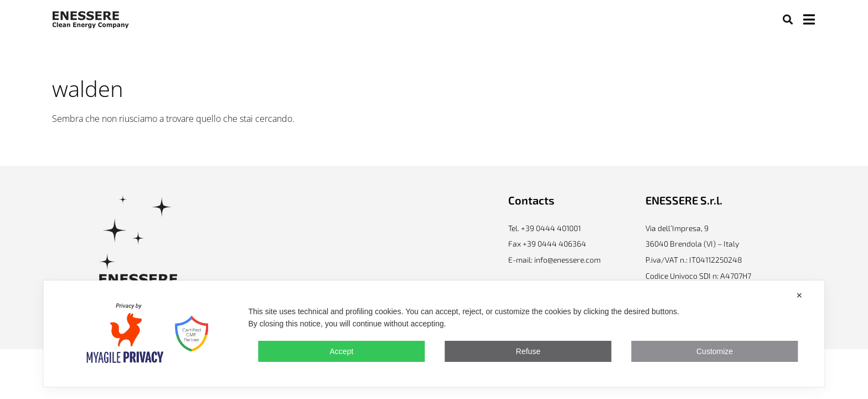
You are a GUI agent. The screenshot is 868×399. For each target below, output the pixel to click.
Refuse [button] (528, 351)
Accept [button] (342, 351)
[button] (787, 19)
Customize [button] (715, 351)
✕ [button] (799, 295)
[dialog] (434, 334)
